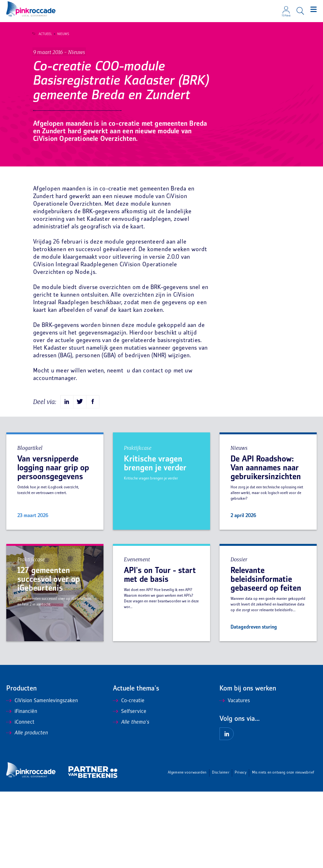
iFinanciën (22, 788)
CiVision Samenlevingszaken (42, 777)
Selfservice (130, 788)
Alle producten (27, 810)
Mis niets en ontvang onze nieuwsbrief (283, 849)
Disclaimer (221, 849)
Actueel (42, 34)
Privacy (241, 849)
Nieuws (60, 34)
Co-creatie (129, 777)
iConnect (20, 799)
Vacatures (235, 777)
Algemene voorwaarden (187, 849)
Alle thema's (131, 799)
